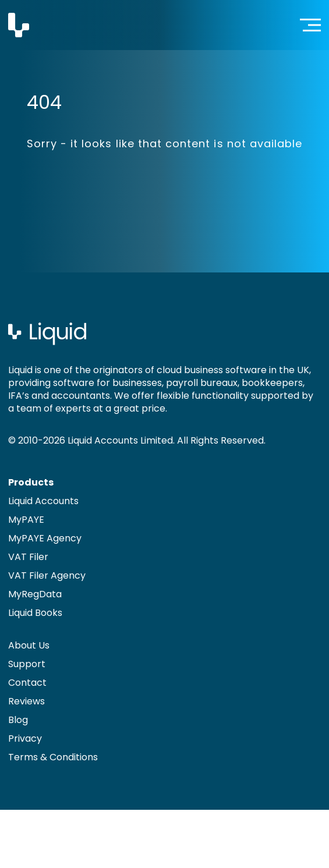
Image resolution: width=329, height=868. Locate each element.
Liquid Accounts (43, 501)
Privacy (25, 738)
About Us (29, 645)
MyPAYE (26, 520)
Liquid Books (35, 613)
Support (27, 664)
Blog (18, 720)
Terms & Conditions (53, 757)
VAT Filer (28, 557)
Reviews (26, 701)
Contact (27, 683)
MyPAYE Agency (45, 538)
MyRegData (35, 594)
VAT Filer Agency (47, 575)
